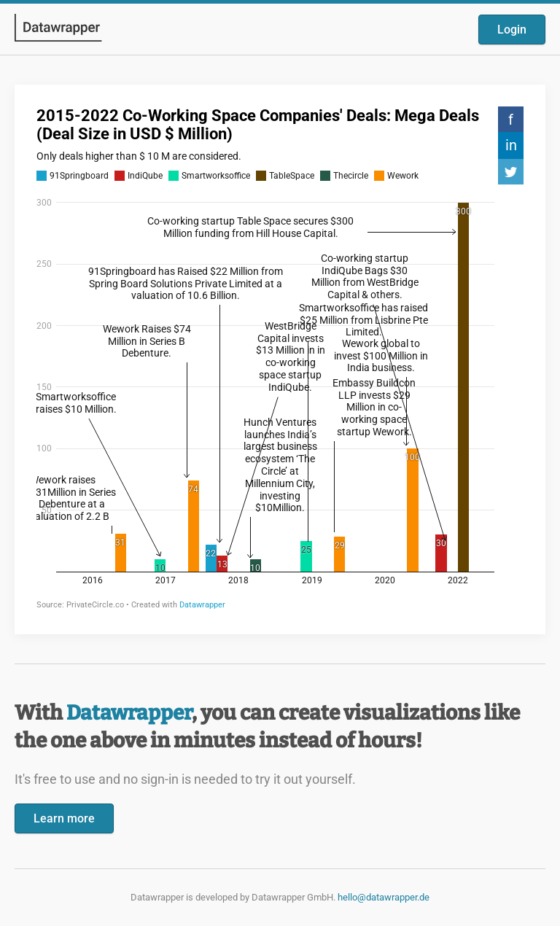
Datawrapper (129, 713)
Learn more (64, 818)
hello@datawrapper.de (384, 897)
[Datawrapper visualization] (280, 358)
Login (512, 30)
